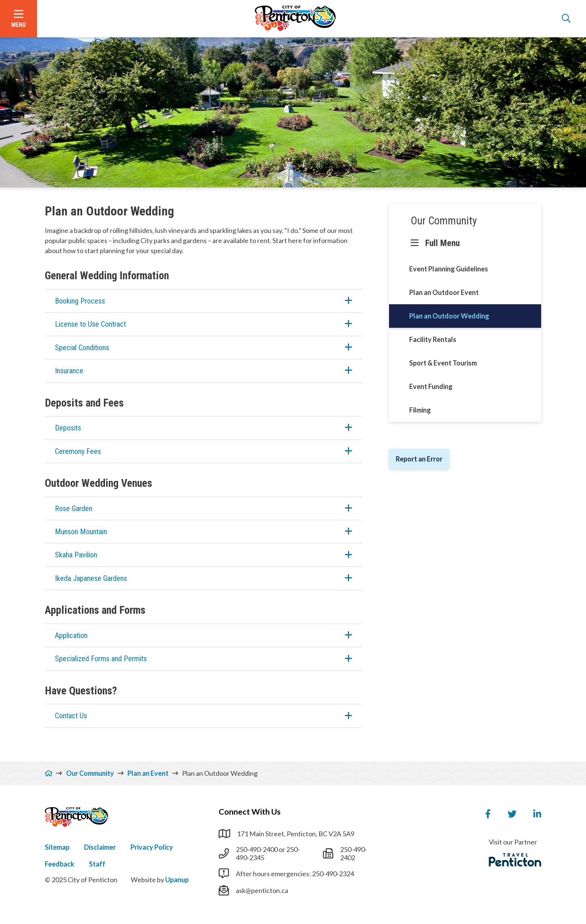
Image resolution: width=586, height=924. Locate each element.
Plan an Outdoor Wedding (449, 316)
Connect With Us (250, 812)
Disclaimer (100, 847)
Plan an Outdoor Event (444, 292)
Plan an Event (148, 773)
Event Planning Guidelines (449, 269)
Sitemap (57, 847)
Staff (97, 864)
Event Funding (431, 386)
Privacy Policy (152, 847)
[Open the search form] (566, 19)
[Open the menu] (18, 19)
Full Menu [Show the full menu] (442, 243)
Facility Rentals (433, 339)
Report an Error (419, 459)
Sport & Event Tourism (443, 363)
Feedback (60, 864)
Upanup (177, 880)
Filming (420, 410)
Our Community (444, 221)
